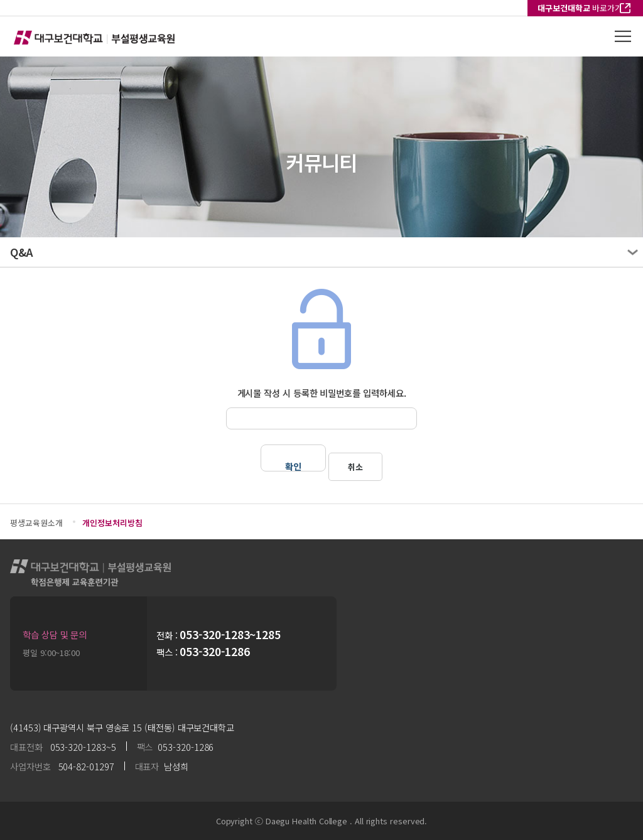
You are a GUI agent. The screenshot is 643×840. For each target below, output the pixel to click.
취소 (355, 467)
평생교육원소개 (36, 523)
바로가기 (580, 8)
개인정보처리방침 (112, 523)
